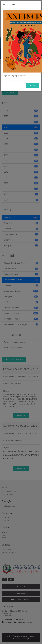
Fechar (32, 86)
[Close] (39, 4)
